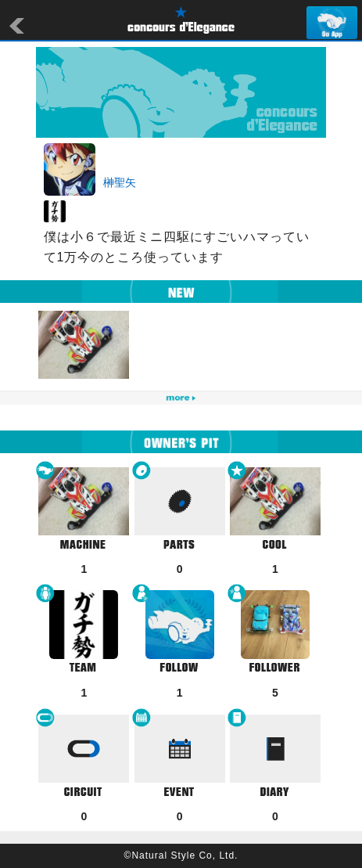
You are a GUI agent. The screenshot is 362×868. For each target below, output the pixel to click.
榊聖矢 (120, 182)
